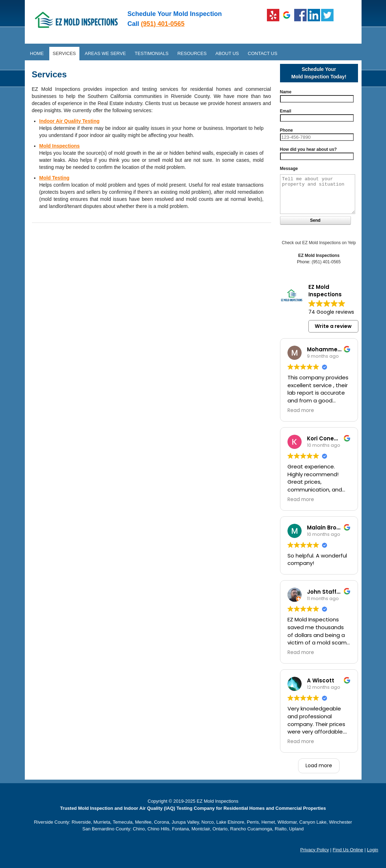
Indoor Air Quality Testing (69, 121)
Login (373, 850)
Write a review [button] (333, 326)
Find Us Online (348, 850)
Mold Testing (54, 178)
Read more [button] (301, 411)
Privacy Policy (315, 850)
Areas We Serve (105, 53)
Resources (192, 53)
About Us (227, 53)
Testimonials (152, 53)
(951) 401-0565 (163, 24)
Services (65, 53)
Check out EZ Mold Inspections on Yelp (319, 243)
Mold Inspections (60, 146)
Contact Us (262, 53)
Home (37, 53)
